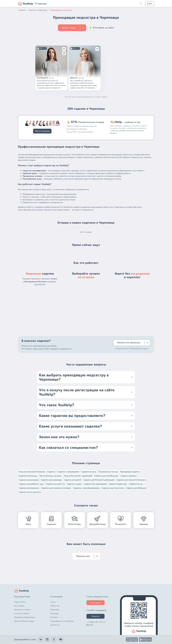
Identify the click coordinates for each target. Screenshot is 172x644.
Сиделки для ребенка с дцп (31, 484)
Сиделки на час (136, 484)
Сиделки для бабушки (136, 488)
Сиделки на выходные (29, 480)
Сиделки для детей (72, 480)
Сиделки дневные (129, 476)
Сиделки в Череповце (39, 10)
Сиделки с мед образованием (86, 488)
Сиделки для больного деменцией (99, 480)
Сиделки (51, 472)
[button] (42, 4)
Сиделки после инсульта (30, 492)
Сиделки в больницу (28, 476)
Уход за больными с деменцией (78, 476)
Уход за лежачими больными (32, 472)
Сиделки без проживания (95, 484)
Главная (23, 10)
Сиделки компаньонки (29, 488)
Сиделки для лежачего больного (131, 480)
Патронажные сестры (108, 472)
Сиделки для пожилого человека (56, 488)
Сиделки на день (74, 484)
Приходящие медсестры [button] (61, 10)
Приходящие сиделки (130, 472)
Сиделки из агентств (55, 484)
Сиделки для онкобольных (106, 476)
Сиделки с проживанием (68, 472)
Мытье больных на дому (50, 476)
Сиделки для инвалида (51, 480)
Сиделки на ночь (89, 472)
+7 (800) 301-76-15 (96, 622)
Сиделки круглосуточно (113, 488)
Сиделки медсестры (118, 484)
